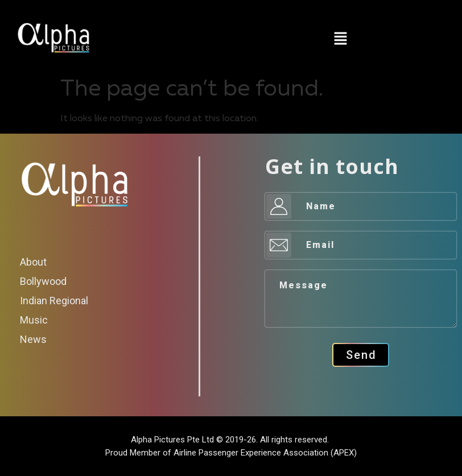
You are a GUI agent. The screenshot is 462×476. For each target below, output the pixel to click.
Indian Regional (54, 301)
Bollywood (43, 281)
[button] (340, 40)
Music (34, 320)
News (33, 339)
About (33, 262)
